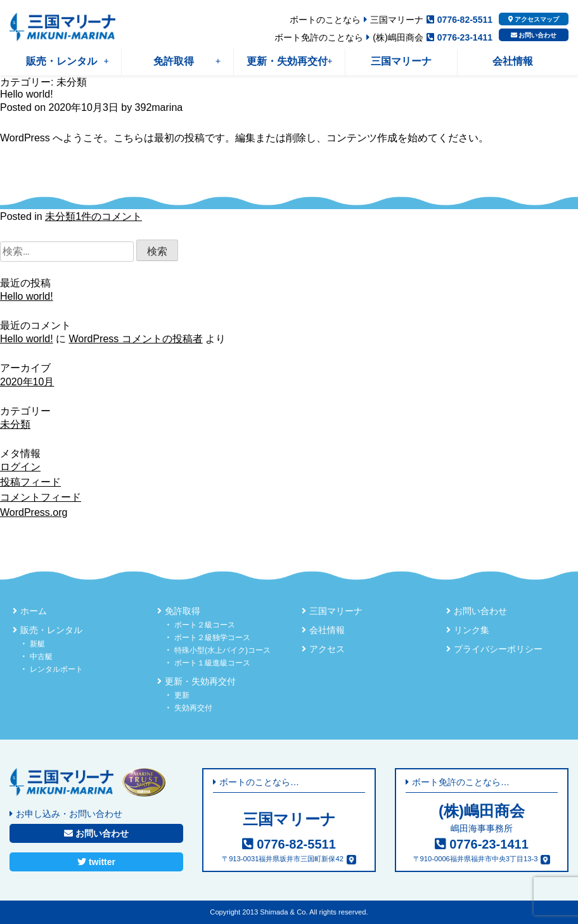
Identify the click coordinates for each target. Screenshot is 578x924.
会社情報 (513, 61)
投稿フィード (30, 482)
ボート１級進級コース (212, 663)
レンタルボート (56, 669)
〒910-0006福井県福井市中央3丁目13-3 (476, 859)
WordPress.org (34, 512)
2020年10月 (27, 382)
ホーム (34, 611)
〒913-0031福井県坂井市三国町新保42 (283, 859)
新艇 (37, 644)
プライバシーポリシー (498, 649)
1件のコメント (109, 216)
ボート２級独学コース (212, 638)
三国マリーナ (401, 61)
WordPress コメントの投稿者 (135, 339)
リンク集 (472, 630)
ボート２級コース (205, 625)
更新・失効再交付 (289, 61)
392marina (159, 107)
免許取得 (187, 61)
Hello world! (27, 94)
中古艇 (41, 657)
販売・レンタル (67, 61)
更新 (182, 695)
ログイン (20, 467)
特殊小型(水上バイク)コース (222, 650)
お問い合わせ (534, 35)
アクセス (327, 649)
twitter (96, 862)
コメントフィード (41, 497)
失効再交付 (193, 708)
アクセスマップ (534, 19)
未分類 (60, 216)
